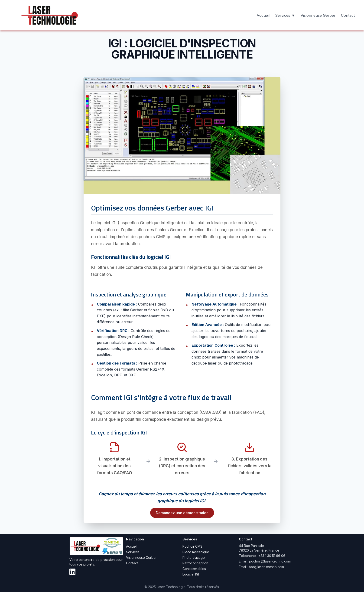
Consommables (194, 569)
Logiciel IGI (191, 574)
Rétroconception (195, 563)
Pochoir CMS (192, 546)
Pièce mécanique (196, 552)
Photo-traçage (194, 557)
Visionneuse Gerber (318, 15)
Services (133, 552)
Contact (348, 15)
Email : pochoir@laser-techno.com (265, 561)
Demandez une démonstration (182, 513)
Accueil (263, 15)
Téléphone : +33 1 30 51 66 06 (262, 556)
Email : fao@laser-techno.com (261, 567)
